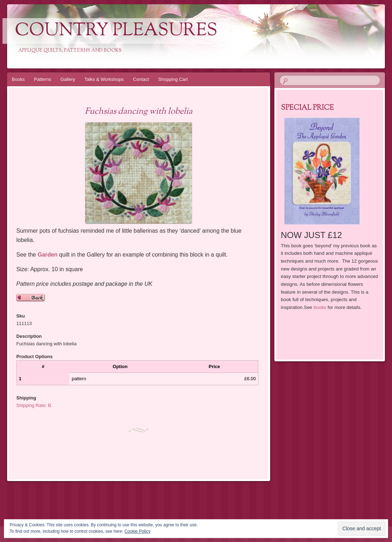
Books (18, 79)
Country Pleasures (116, 31)
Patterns (42, 79)
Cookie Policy (137, 531)
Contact (141, 79)
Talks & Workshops (104, 79)
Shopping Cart (173, 79)
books (320, 307)
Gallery (68, 79)
